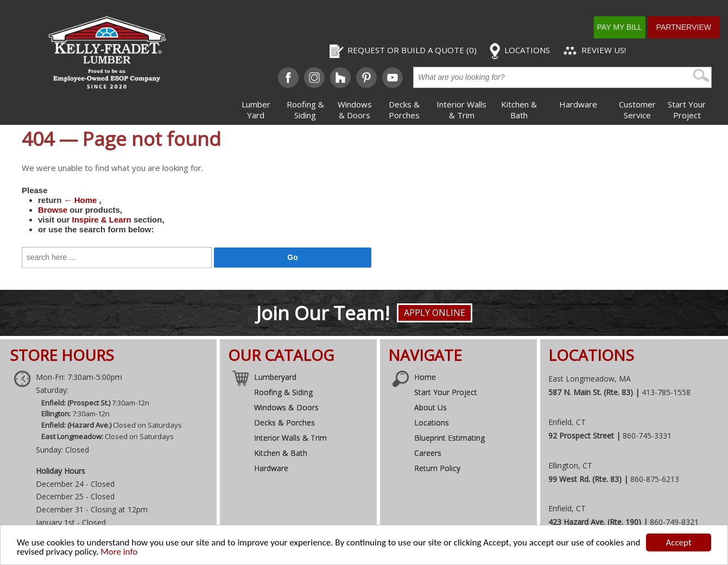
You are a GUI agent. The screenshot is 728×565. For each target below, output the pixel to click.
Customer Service (637, 110)
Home (425, 377)
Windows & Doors (355, 110)
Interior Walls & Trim (461, 110)
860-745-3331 (647, 436)
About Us (431, 407)
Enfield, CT (567, 422)
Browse (53, 210)
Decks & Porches (404, 110)
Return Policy (437, 468)
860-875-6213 (655, 479)
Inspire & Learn (102, 220)
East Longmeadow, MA (590, 379)
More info (119, 552)
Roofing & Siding (305, 110)
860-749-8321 (674, 522)
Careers (428, 453)
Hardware (578, 104)
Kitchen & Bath (519, 110)
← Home (81, 200)
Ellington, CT (570, 465)
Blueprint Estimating (450, 438)
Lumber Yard (256, 110)
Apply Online (435, 313)
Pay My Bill (632, 27)
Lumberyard (275, 377)
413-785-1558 (666, 392)
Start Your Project (687, 110)
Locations (432, 423)
